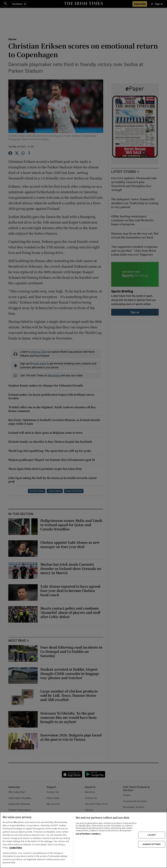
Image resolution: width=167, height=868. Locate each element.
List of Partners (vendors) (88, 834)
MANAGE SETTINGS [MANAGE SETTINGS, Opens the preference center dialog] (152, 844)
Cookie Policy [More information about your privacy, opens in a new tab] (16, 848)
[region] (83, 840)
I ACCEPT (152, 835)
